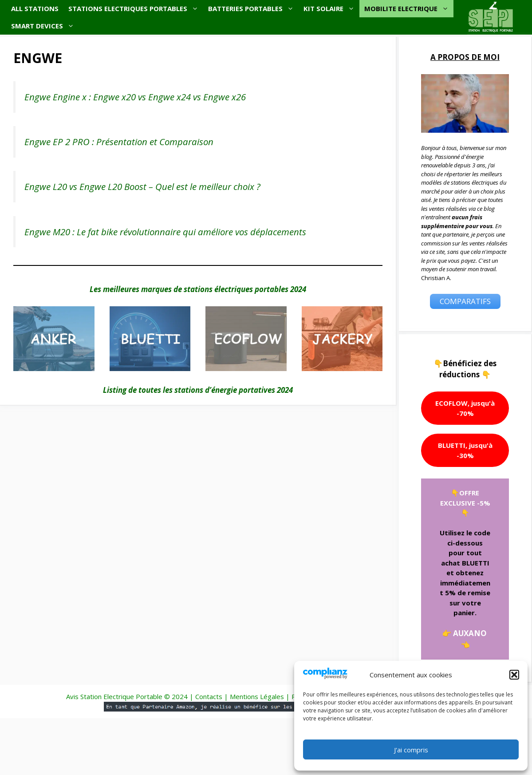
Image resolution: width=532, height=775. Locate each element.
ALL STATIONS (35, 8)
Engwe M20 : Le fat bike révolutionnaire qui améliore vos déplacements (165, 232)
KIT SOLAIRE (331, 9)
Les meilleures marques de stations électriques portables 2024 (198, 289)
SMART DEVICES (45, 26)
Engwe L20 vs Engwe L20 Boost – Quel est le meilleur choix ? (142, 186)
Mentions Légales (257, 696)
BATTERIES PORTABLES (253, 9)
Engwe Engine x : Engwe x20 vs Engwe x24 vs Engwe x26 (135, 97)
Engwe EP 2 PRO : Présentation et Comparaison (119, 142)
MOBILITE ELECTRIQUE (409, 9)
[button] (514, 675)
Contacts (209, 696)
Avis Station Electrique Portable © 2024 (127, 696)
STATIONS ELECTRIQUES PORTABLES (136, 9)
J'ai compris (411, 750)
